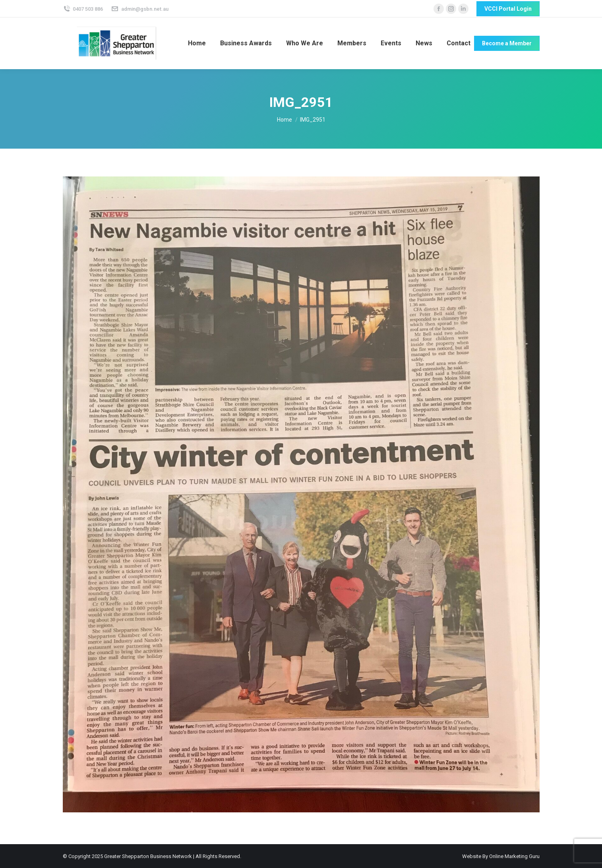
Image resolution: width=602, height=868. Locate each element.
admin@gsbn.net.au (140, 9)
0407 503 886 (83, 9)
